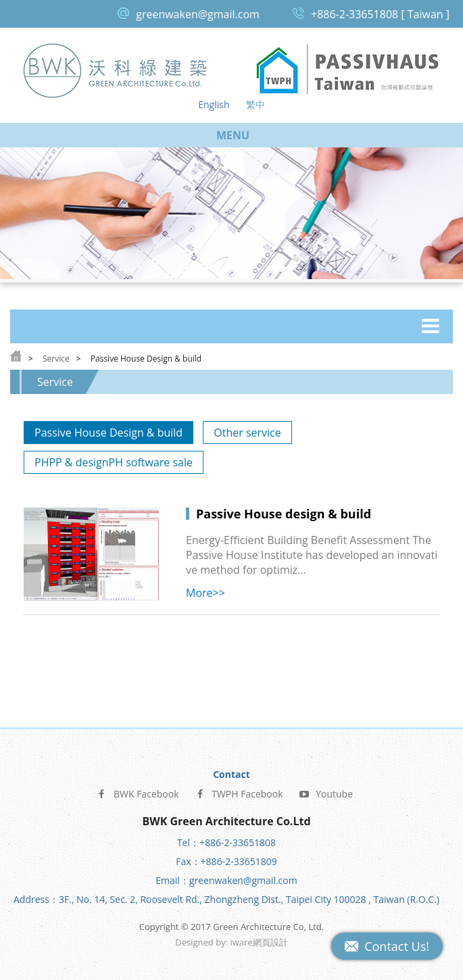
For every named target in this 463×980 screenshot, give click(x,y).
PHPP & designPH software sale (114, 462)
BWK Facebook (138, 793)
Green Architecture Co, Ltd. (116, 70)
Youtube (326, 793)
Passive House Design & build (108, 433)
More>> (205, 593)
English (214, 104)
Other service (247, 433)
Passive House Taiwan (348, 70)
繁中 (255, 104)
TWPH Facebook (239, 793)
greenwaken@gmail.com (198, 14)
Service (56, 359)
